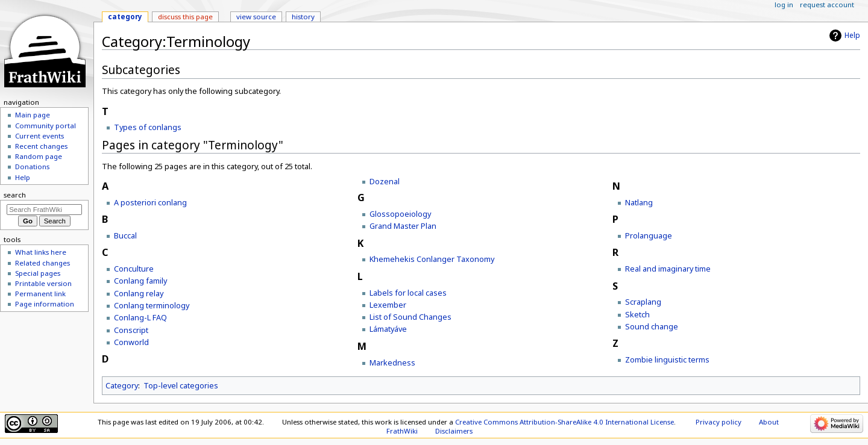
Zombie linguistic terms (667, 359)
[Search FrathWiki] (44, 210)
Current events (39, 136)
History (303, 17)
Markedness (392, 363)
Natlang (639, 202)
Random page (39, 156)
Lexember (388, 305)
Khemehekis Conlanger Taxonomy (432, 259)
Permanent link (40, 294)
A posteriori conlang (150, 202)
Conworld (131, 342)
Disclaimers (454, 431)
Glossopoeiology (400, 214)
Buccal (125, 235)
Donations (32, 166)
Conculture (134, 269)
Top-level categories (181, 385)
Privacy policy (719, 422)
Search (15, 195)
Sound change (652, 326)
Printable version (43, 283)
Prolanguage (649, 235)
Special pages (38, 273)
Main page (33, 115)
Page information (45, 304)
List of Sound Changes (410, 317)
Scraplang (643, 302)
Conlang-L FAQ (140, 317)
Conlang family (140, 281)
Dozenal (385, 181)
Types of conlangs (148, 127)
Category (122, 385)
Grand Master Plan (403, 226)
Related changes (42, 263)
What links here (41, 252)
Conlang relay (139, 293)
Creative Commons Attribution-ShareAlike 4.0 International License (565, 422)
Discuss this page (185, 17)
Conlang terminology (152, 305)
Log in (784, 5)
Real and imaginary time (668, 269)
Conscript (131, 330)
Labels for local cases (408, 293)
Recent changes (41, 146)
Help (852, 35)
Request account (827, 5)
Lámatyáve (388, 329)
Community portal (46, 126)
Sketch (637, 314)
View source (256, 17)
